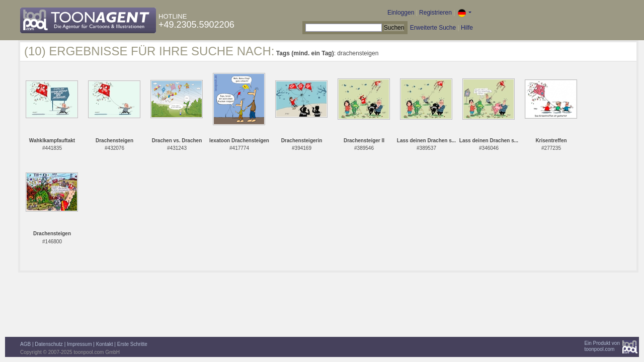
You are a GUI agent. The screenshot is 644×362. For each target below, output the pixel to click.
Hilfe (467, 28)
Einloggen (401, 13)
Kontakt (105, 344)
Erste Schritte (132, 344)
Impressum (79, 344)
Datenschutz (49, 344)
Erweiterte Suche (433, 28)
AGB (25, 344)
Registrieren (435, 13)
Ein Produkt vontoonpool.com (602, 346)
